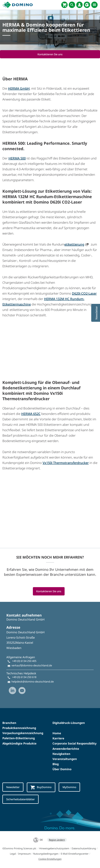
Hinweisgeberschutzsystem (54, 848)
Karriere (58, 738)
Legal (13, 854)
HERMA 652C (31, 414)
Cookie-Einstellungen (50, 859)
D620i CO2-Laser (84, 293)
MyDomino (69, 787)
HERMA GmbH (19, 88)
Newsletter (13, 787)
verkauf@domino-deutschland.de (32, 665)
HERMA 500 (17, 158)
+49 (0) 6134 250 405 (24, 661)
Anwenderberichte (66, 749)
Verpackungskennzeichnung (23, 733)
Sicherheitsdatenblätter (20, 799)
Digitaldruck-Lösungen (69, 723)
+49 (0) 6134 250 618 (24, 677)
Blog (56, 764)
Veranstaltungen (65, 759)
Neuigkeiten (61, 754)
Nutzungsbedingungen (46, 854)
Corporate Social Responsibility (74, 743)
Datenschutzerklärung (84, 848)
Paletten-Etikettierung (19, 738)
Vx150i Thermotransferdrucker (66, 463)
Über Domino (62, 769)
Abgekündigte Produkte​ (19, 743)
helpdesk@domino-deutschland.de (33, 682)
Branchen (9, 723)
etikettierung (74, 244)
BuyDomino (41, 787)
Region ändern (57, 840)
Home (57, 733)
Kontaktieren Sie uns (50, 54)
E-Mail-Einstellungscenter (75, 854)
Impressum (24, 854)
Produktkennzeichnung (19, 728)
